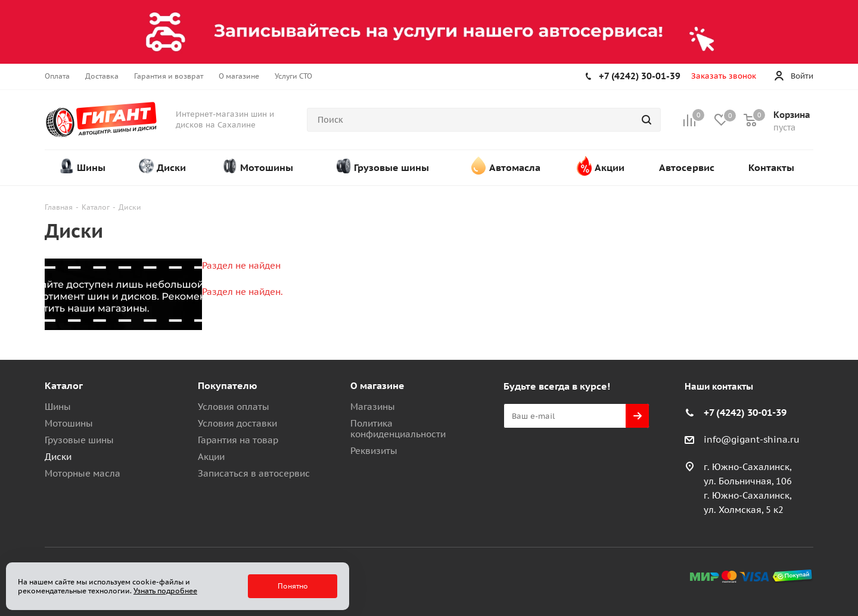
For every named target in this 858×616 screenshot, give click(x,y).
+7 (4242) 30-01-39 (640, 76)
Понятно (293, 586)
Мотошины (69, 423)
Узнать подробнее (165, 591)
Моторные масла (83, 473)
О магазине (377, 385)
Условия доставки (237, 423)
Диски (58, 457)
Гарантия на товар (238, 440)
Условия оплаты (234, 407)
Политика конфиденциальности (398, 429)
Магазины (373, 407)
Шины (58, 407)
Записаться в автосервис (254, 473)
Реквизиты (374, 451)
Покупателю (228, 385)
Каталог (64, 385)
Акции (211, 457)
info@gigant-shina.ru (752, 439)
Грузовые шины (79, 440)
